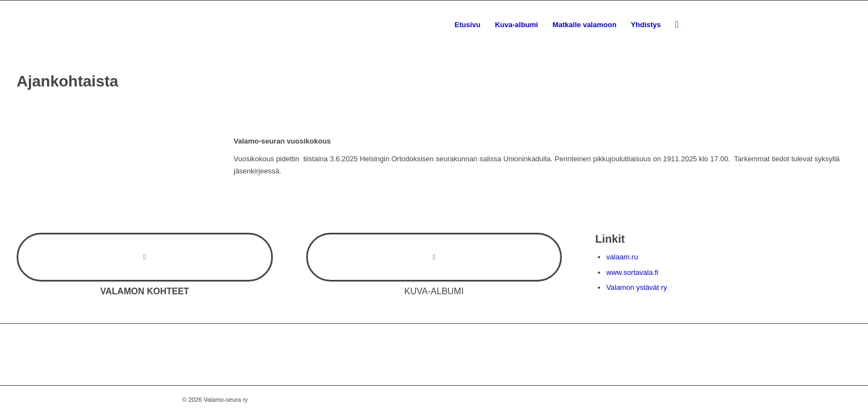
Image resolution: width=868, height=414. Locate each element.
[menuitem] (467, 25)
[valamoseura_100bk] (213, 25)
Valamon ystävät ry (637, 287)
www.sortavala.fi (632, 272)
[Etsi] (677, 25)
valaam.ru (622, 257)
